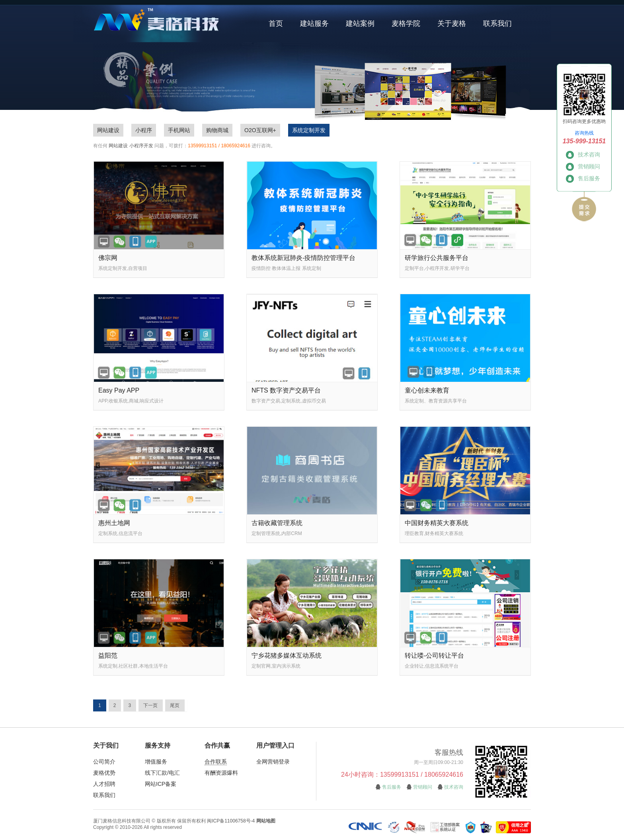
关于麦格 (452, 23)
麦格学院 (406, 23)
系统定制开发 (309, 130)
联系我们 (497, 23)
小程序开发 (141, 146)
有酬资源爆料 (221, 773)
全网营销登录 (273, 762)
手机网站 (179, 130)
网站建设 (108, 130)
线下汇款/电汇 (162, 773)
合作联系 (216, 762)
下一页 (150, 705)
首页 (276, 23)
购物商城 (217, 130)
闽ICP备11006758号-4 (231, 821)
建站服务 (314, 23)
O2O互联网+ (260, 130)
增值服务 (156, 762)
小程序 (144, 130)
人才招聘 (104, 784)
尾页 (175, 705)
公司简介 (104, 762)
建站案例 (360, 23)
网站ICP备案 (161, 784)
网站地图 (266, 821)
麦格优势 (104, 773)
